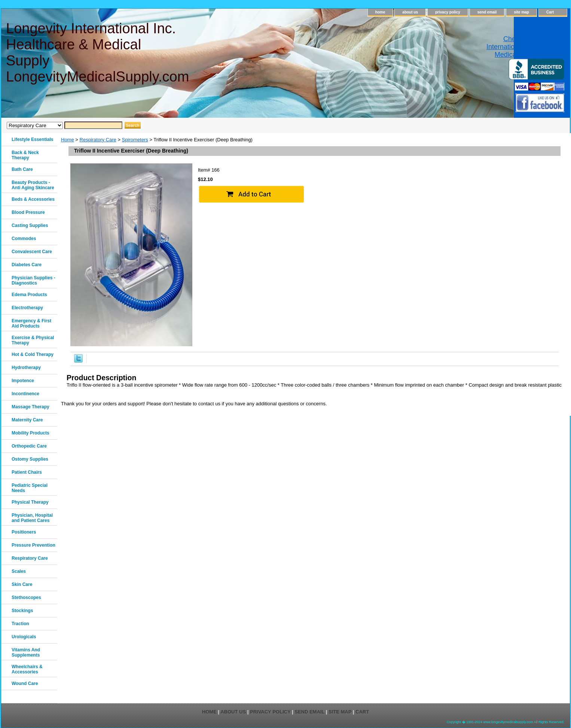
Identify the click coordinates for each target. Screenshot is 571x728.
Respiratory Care (98, 140)
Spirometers (135, 140)
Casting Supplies (30, 225)
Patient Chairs (27, 472)
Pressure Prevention (33, 545)
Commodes (24, 239)
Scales (19, 571)
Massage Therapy (30, 407)
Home (68, 140)
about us (410, 12)
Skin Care (22, 584)
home (380, 12)
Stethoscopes (26, 598)
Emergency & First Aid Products (31, 323)
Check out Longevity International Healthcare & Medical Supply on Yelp (525, 47)
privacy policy (448, 12)
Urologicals (24, 637)
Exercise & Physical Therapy (33, 340)
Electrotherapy (27, 308)
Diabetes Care (27, 265)
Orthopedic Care (29, 446)
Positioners (24, 532)
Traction (20, 624)
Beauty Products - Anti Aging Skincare (33, 185)
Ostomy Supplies (30, 459)
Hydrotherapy (26, 368)
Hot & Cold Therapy (33, 354)
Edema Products (29, 295)
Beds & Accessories (33, 199)
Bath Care (22, 169)
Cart (550, 12)
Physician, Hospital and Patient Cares (32, 518)
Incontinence (25, 394)
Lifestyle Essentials (32, 139)
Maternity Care (27, 420)
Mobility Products (30, 433)
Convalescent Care (32, 252)
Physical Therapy (30, 502)
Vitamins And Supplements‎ (26, 652)
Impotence (23, 381)
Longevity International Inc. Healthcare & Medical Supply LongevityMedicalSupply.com (97, 53)
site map (521, 12)
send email (487, 12)
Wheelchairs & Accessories (27, 669)
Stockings (22, 611)
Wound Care (25, 684)
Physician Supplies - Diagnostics (33, 280)
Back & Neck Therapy (25, 155)
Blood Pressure (28, 212)
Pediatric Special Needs (30, 488)
